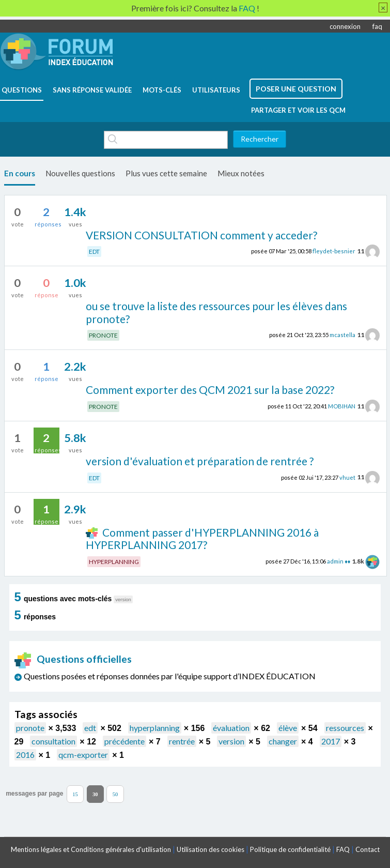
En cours (20, 173)
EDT (94, 252)
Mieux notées (241, 173)
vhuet (347, 477)
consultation (53, 741)
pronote (30, 728)
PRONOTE (103, 335)
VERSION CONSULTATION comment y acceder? (201, 235)
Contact (368, 849)
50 (115, 794)
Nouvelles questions (80, 173)
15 (75, 794)
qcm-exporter (83, 755)
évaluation (231, 728)
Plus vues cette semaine (166, 173)
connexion (345, 26)
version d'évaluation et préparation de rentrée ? (200, 461)
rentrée (182, 741)
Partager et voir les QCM (298, 110)
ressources (345, 728)
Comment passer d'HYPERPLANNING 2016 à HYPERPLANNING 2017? (202, 539)
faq (377, 26)
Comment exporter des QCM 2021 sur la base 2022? (210, 390)
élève (288, 728)
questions (22, 90)
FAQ (343, 849)
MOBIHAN (342, 406)
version (231, 741)
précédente (124, 741)
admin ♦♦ (339, 561)
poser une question (296, 89)
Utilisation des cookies (210, 849)
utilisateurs (216, 90)
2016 (25, 755)
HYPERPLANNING (114, 562)
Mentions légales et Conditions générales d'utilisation (91, 849)
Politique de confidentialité (290, 849)
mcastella (342, 335)
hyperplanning (155, 728)
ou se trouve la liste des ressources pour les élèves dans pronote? (216, 312)
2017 (331, 741)
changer (283, 741)
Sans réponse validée (92, 90)
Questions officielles (73, 659)
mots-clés (162, 90)
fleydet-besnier (334, 251)
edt (90, 728)
